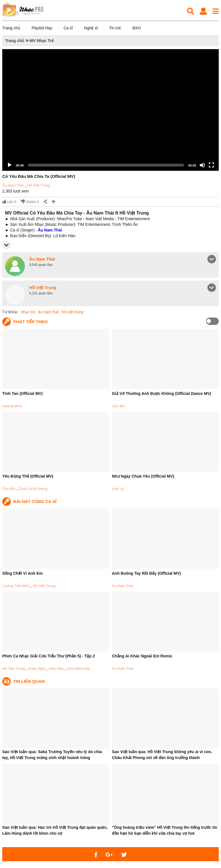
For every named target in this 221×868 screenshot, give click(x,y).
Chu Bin (118, 406)
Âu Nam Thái (13, 185)
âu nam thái (48, 312)
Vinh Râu (56, 669)
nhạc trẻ (28, 312)
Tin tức (115, 28)
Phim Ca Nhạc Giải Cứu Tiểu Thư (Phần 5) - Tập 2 (49, 656)
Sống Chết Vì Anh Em (22, 573)
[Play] (10, 165)
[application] (110, 110)
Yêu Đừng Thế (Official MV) (28, 476)
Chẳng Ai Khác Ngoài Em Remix (142, 656)
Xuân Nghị (37, 669)
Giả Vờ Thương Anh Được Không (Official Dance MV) (162, 393)
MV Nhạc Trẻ (42, 41)
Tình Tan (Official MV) (22, 393)
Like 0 (9, 202)
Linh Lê (118, 489)
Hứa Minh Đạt (78, 669)
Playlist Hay (42, 28)
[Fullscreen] (211, 165)
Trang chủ (11, 28)
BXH (137, 28)
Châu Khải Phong (33, 489)
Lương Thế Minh (16, 586)
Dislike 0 (30, 202)
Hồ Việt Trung (39, 185)
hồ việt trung (72, 312)
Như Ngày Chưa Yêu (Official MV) (143, 476)
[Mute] (202, 165)
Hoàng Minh (12, 406)
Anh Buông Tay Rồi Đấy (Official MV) (146, 573)
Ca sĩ (68, 28)
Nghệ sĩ (91, 28)
